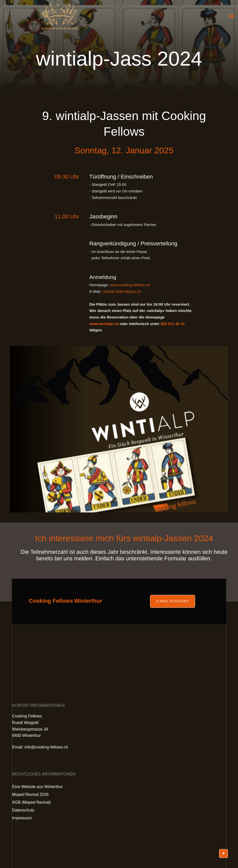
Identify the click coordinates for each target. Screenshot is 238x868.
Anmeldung (103, 277)
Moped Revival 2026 (31, 794)
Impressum (22, 818)
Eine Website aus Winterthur (38, 787)
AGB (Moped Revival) (32, 802)
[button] (231, 16)
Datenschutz (23, 810)
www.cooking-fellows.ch (130, 285)
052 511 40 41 (173, 324)
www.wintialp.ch (104, 324)
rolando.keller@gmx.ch (122, 291)
